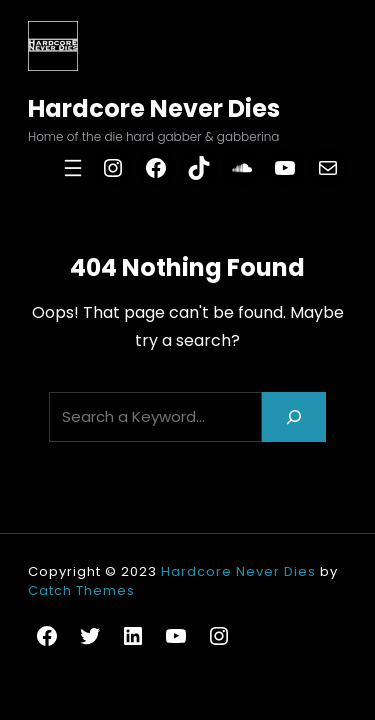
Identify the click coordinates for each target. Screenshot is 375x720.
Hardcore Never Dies (154, 108)
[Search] (294, 416)
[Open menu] (73, 168)
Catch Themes (81, 590)
